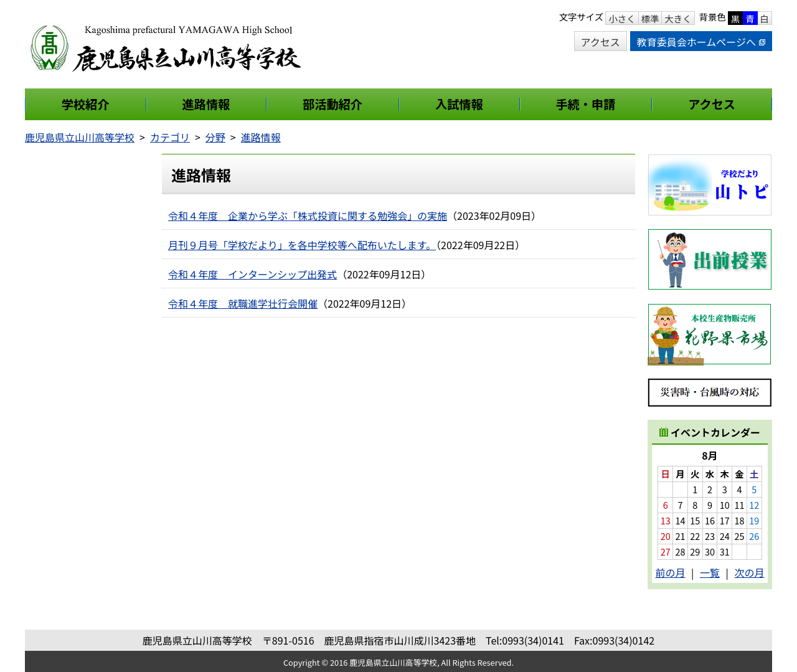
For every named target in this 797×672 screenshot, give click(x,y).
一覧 (710, 572)
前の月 (670, 572)
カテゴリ (170, 137)
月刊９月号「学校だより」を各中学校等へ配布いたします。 (302, 245)
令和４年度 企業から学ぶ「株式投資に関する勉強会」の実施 (308, 215)
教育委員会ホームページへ (701, 42)
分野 (215, 137)
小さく (622, 18)
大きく (678, 18)
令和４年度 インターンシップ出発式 (252, 274)
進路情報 (261, 137)
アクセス (601, 42)
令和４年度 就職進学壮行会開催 (243, 303)
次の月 (750, 572)
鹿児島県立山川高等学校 (80, 137)
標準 (650, 18)
